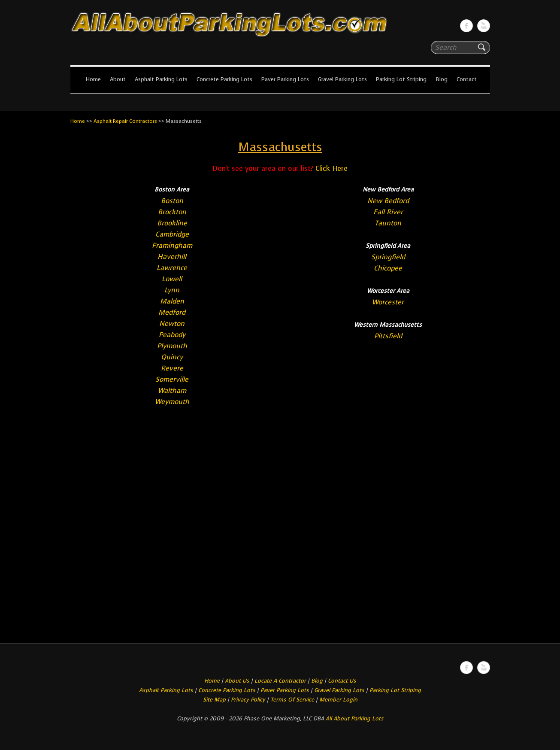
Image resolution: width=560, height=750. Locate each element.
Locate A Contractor (280, 681)
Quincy (172, 357)
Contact (467, 79)
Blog (442, 79)
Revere (172, 368)
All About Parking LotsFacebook (466, 26)
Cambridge (172, 234)
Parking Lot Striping (401, 79)
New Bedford (388, 201)
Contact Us (342, 681)
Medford (172, 312)
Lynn (172, 290)
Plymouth (172, 346)
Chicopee (388, 268)
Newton (172, 323)
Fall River (388, 212)
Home (93, 79)
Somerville (172, 379)
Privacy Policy (248, 700)
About (118, 79)
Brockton (172, 212)
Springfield (388, 257)
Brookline (172, 223)
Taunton (388, 223)
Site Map (214, 700)
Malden (172, 301)
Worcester (388, 302)
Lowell (172, 279)
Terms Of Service (293, 700)
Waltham (172, 390)
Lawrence (172, 268)
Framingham (172, 245)
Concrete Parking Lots (224, 79)
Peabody (172, 335)
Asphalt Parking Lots (161, 79)
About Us (237, 681)
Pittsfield (388, 336)
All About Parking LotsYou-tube (484, 26)
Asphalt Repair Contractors (125, 121)
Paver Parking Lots (285, 79)
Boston (172, 201)
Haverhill (172, 257)
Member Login (338, 700)
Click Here (331, 169)
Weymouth (172, 402)
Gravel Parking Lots (342, 79)
